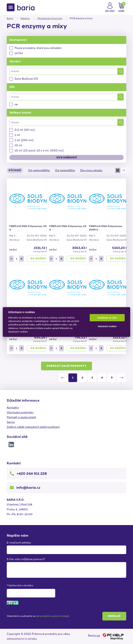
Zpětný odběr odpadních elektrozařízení (33, 427)
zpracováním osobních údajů (52, 616)
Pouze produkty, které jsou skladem (38, 48)
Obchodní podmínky (20, 412)
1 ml (17, 135)
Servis (11, 422)
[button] (110, 7)
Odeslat (114, 616)
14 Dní (19, 53)
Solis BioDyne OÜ (26, 79)
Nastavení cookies (107, 326)
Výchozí (15, 170)
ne (16, 104)
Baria (10, 18)
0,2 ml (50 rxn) (25, 130)
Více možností (67, 157)
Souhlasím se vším (107, 318)
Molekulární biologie (50, 18)
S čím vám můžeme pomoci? (26, 559)
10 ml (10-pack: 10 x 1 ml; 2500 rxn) (39, 150)
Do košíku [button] (38, 259)
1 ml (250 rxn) (24, 140)
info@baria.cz (28, 488)
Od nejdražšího (65, 170)
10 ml (18, 145)
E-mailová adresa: (19, 543)
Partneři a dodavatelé (21, 417)
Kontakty (13, 408)
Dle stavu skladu (91, 170)
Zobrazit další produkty (66, 366)
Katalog (25, 18)
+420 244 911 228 (32, 474)
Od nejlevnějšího (39, 170)
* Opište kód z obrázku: (20, 585)
